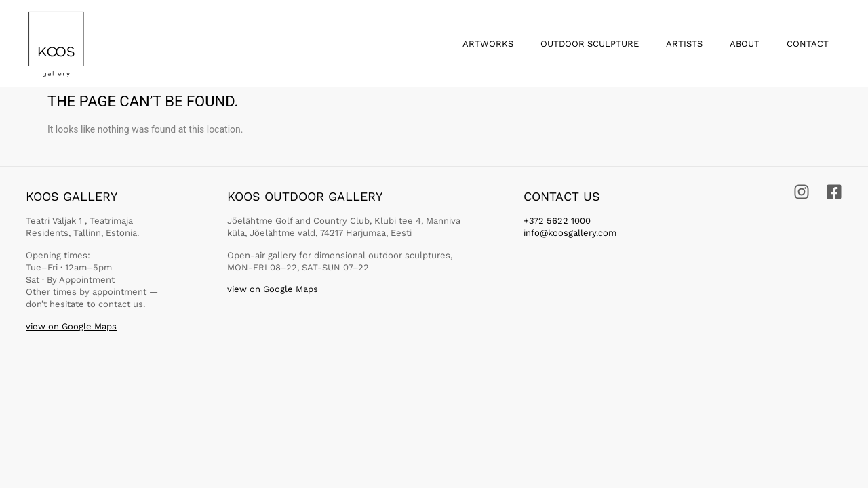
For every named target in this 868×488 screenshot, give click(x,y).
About (745, 44)
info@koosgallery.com (570, 233)
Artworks (488, 44)
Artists (684, 44)
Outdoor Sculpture (590, 44)
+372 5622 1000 (557, 221)
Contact (808, 44)
